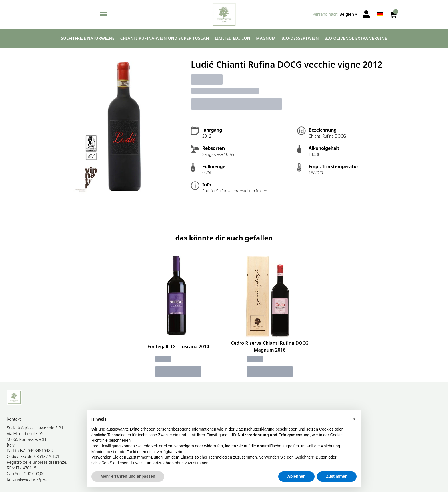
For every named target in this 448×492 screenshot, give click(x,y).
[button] (354, 419)
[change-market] (335, 14)
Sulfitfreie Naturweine (88, 38)
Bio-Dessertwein (300, 38)
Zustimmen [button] (337, 477)
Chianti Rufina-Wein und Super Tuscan (165, 38)
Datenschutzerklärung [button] (255, 429)
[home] (224, 14)
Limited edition (233, 38)
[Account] (366, 14)
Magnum (266, 38)
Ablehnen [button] (297, 477)
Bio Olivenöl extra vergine (356, 38)
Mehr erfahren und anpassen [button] (128, 477)
